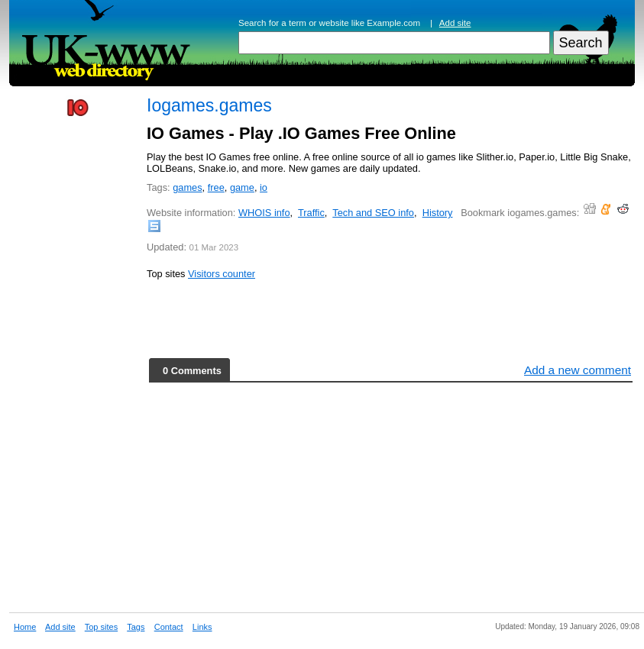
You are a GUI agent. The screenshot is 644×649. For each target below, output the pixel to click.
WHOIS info (264, 213)
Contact (169, 627)
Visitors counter (222, 274)
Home (25, 627)
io (264, 187)
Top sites (101, 627)
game (242, 187)
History (438, 213)
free (216, 187)
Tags (136, 627)
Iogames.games (209, 105)
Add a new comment (578, 370)
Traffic (311, 213)
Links (202, 627)
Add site (455, 23)
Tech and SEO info (373, 213)
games (187, 187)
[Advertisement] (78, 360)
